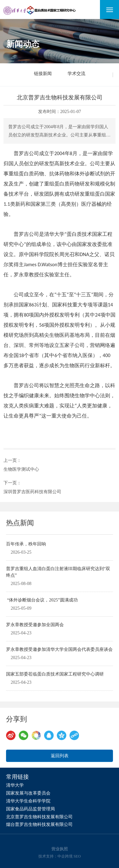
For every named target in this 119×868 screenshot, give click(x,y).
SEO (77, 856)
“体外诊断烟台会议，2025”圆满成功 (42, 600)
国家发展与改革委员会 (28, 793)
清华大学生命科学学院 (28, 801)
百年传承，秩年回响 (26, 544)
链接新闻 (43, 74)
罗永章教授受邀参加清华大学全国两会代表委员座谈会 (59, 649)
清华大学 (15, 785)
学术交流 (76, 74)
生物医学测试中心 (21, 469)
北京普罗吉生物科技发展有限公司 (39, 817)
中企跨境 (65, 856)
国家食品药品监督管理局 (30, 809)
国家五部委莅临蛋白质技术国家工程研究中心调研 (55, 674)
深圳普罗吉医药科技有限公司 (32, 492)
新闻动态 (23, 44)
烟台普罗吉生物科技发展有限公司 (39, 824)
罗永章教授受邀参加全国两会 (35, 625)
